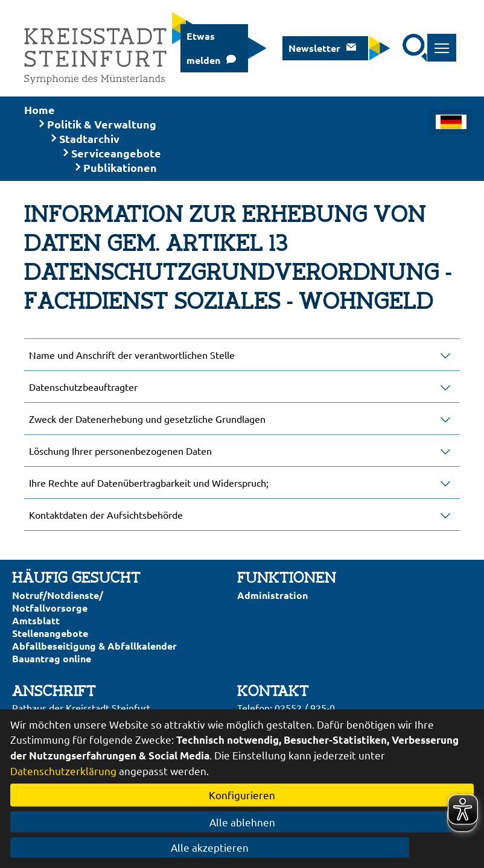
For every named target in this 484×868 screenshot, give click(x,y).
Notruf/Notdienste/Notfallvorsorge (58, 601)
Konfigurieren (242, 795)
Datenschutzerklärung (63, 771)
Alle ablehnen (242, 822)
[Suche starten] (417, 48)
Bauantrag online (52, 658)
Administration (272, 595)
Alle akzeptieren (242, 847)
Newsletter (314, 48)
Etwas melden (203, 48)
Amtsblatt (36, 620)
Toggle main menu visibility (446, 41)
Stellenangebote (50, 633)
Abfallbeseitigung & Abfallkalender (94, 646)
